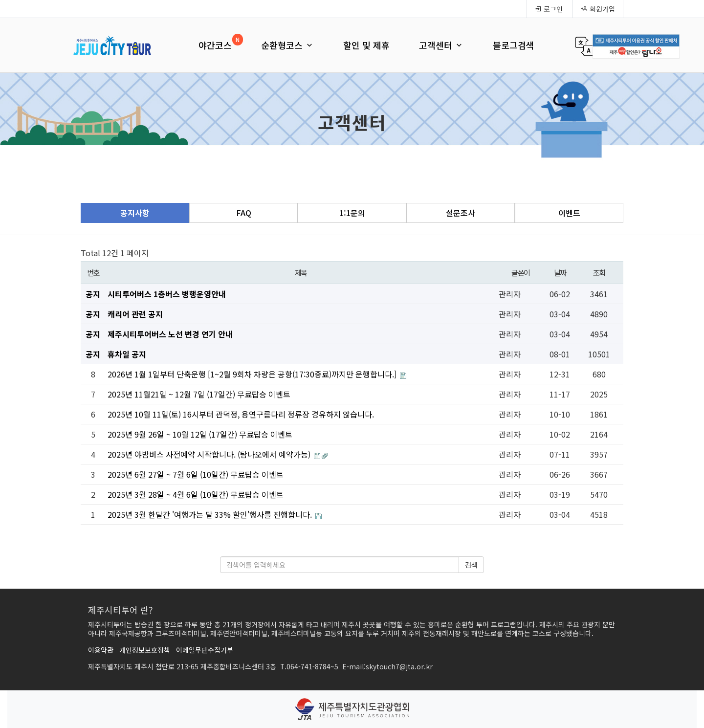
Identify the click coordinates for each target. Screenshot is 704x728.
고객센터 (441, 45)
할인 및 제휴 (366, 45)
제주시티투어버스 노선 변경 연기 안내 (170, 334)
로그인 (549, 9)
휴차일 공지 (127, 354)
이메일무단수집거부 (205, 650)
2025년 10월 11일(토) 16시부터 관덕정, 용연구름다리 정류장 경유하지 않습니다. (241, 414)
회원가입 (598, 9)
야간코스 (215, 45)
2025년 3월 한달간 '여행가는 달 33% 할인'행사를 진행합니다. (211, 514)
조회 (599, 272)
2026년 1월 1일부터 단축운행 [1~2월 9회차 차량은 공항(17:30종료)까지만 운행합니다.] (253, 374)
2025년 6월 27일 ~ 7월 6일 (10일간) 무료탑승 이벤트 (196, 474)
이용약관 (101, 650)
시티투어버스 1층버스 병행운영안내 (167, 294)
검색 (471, 565)
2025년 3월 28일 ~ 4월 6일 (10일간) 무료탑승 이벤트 (196, 494)
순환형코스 (287, 45)
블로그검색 (514, 45)
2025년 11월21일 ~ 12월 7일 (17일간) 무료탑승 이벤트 (199, 394)
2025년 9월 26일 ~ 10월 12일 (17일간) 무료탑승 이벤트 (200, 434)
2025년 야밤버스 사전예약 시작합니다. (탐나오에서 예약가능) (210, 454)
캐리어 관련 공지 (135, 314)
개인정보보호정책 (145, 650)
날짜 (560, 272)
